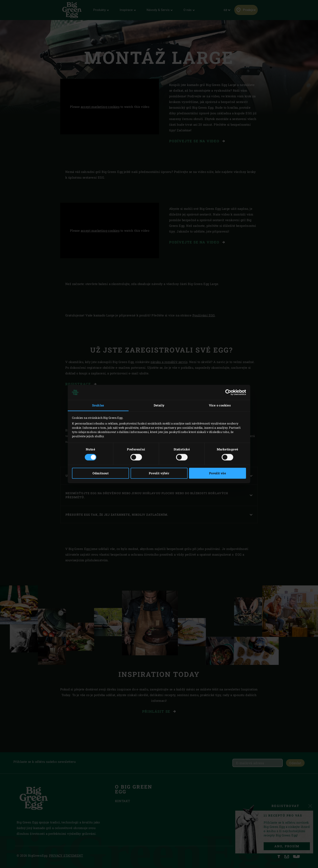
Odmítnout (101, 473)
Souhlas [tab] (98, 405)
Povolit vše (218, 473)
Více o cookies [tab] (220, 405)
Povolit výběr (159, 473)
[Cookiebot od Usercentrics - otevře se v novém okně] (228, 392)
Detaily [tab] (159, 405)
